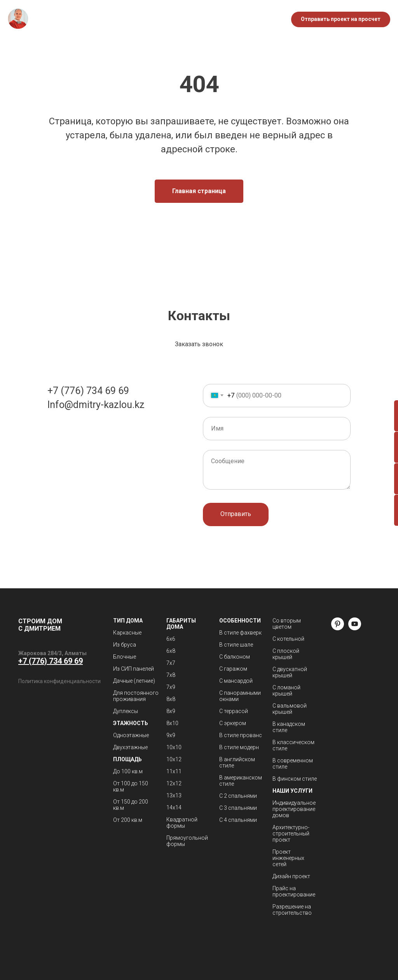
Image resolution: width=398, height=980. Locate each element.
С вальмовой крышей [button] (290, 709)
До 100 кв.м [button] (128, 771)
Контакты (187, 24)
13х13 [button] (174, 795)
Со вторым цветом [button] (287, 624)
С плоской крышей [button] (286, 654)
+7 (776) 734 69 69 (88, 391)
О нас (168, 15)
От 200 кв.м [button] (128, 820)
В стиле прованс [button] (241, 735)
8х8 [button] (171, 699)
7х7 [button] (171, 663)
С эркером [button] (233, 723)
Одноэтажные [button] (131, 735)
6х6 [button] (171, 639)
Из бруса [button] (125, 645)
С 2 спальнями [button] (238, 796)
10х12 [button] (174, 759)
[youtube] (355, 628)
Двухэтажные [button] (130, 747)
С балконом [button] (235, 657)
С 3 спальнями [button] (238, 808)
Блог (196, 15)
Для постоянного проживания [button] (136, 696)
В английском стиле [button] (237, 762)
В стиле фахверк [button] (240, 633)
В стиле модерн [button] (239, 747)
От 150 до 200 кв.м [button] (131, 805)
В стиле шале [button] (236, 645)
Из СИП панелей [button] (134, 669)
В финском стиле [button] (295, 779)
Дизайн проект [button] (291, 876)
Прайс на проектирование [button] (294, 891)
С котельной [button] (288, 639)
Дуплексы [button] (126, 711)
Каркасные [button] (127, 633)
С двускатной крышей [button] (290, 672)
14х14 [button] (174, 807)
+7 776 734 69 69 (253, 11)
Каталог (135, 15)
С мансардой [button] (236, 681)
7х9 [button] (171, 687)
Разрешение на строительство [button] (292, 910)
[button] (341, 19)
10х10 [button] (174, 747)
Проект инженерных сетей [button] (288, 858)
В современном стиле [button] (293, 764)
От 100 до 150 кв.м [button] (131, 786)
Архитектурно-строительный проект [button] (291, 834)
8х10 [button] (172, 723)
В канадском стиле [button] (289, 727)
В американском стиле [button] (241, 781)
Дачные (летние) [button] (134, 681)
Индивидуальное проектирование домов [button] (294, 809)
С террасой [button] (234, 711)
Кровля (147, 24)
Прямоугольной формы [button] (187, 841)
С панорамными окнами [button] (240, 696)
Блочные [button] (125, 657)
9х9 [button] (171, 735)
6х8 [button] (171, 651)
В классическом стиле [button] (293, 745)
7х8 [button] (171, 675)
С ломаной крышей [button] (286, 691)
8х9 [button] (171, 711)
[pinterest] (338, 628)
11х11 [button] (174, 771)
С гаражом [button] (233, 669)
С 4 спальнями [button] (238, 820)
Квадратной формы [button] (182, 823)
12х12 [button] (174, 783)
